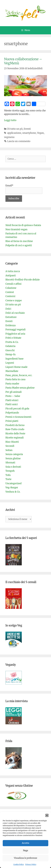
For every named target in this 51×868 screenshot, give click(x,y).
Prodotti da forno (15, 425)
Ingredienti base (14, 359)
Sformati (10, 463)
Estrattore (11, 317)
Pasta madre (12, 384)
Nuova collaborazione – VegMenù (23, 61)
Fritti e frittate (13, 338)
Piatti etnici (12, 400)
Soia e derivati (13, 467)
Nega (26, 850)
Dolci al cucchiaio (15, 313)
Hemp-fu (10, 354)
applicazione (14, 133)
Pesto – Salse (13, 396)
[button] (47, 815)
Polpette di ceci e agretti (19, 245)
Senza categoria (14, 454)
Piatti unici (12, 404)
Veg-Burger (12, 488)
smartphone (29, 133)
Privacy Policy (31, 864)
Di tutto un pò (15, 129)
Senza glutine (13, 458)
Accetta (26, 843)
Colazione (11, 288)
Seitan (9, 450)
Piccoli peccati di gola (17, 409)
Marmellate (12, 371)
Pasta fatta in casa (15, 379)
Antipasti (11, 276)
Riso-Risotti (12, 442)
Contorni (10, 296)
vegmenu (9, 137)
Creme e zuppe (14, 300)
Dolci (8, 309)
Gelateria (10, 346)
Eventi (27, 129)
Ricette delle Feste (15, 434)
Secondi (10, 446)
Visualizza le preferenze (26, 858)
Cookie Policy (19, 864)
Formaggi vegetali (16, 330)
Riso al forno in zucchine (19, 241)
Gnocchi (10, 350)
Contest (10, 292)
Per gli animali (14, 392)
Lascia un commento (19, 141)
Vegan (40, 133)
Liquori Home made (16, 367)
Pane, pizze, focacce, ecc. (19, 375)
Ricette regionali (15, 438)
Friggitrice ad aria (15, 334)
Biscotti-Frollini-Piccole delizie (23, 280)
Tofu (8, 475)
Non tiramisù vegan (16, 229)
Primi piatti (12, 421)
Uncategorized (13, 483)
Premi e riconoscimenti (18, 417)
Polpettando (12, 413)
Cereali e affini (13, 284)
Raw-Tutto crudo (15, 429)
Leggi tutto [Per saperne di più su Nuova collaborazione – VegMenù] (10, 120)
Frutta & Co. (12, 342)
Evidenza (11, 325)
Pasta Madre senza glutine (20, 388)
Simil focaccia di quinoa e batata (23, 225)
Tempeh (10, 471)
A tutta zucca (13, 271)
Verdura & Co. (13, 492)
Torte (8, 479)
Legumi (10, 363)
